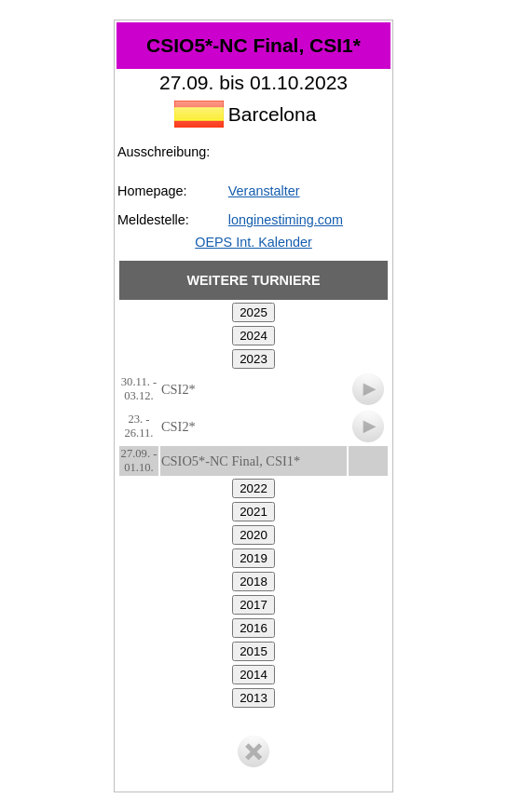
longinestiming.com (286, 220)
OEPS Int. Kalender (253, 242)
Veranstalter (264, 191)
